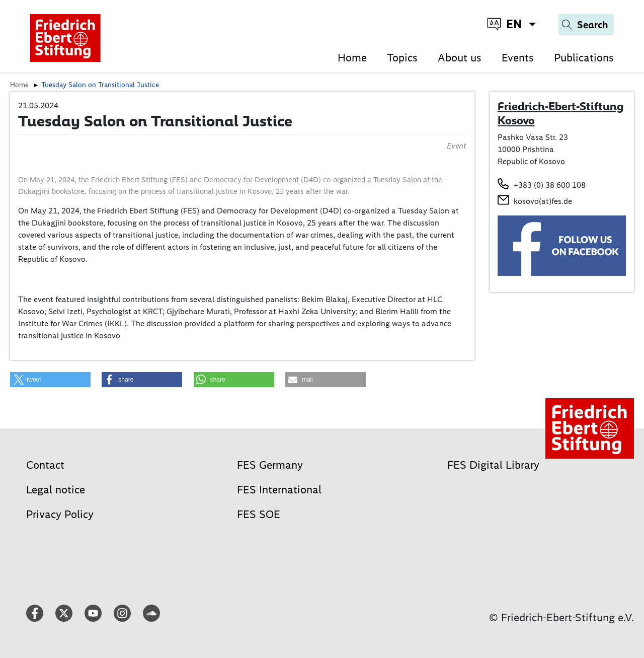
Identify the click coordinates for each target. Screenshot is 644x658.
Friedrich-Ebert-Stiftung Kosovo (560, 113)
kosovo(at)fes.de (543, 201)
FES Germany (270, 465)
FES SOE (259, 514)
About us (460, 58)
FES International (279, 490)
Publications (584, 58)
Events (518, 58)
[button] (50, 380)
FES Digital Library (493, 465)
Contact (45, 465)
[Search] (586, 25)
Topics (402, 58)
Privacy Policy (60, 514)
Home (352, 58)
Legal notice (56, 490)
